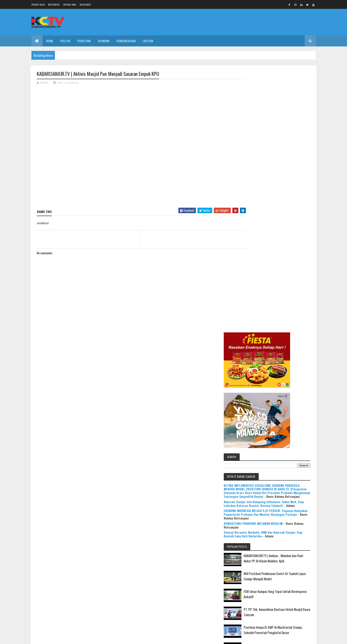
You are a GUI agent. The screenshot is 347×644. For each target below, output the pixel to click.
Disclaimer (85, 5)
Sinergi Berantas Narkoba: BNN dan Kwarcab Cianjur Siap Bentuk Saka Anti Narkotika (278, 282)
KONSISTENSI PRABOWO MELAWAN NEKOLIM (277, 271)
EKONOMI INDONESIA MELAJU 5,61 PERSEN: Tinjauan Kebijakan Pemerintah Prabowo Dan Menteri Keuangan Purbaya (278, 259)
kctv (60, 83)
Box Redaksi (54, 5)
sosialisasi (72, 83)
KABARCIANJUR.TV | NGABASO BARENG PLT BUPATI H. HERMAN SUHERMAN (287, 428)
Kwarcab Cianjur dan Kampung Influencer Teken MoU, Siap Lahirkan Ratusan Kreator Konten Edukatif (277, 246)
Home (50, 41)
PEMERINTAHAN (126, 41)
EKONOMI (104, 41)
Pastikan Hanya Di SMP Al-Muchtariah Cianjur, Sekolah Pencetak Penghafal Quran (285, 390)
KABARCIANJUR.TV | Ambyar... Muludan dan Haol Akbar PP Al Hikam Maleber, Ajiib (286, 313)
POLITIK (65, 41)
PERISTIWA (84, 41)
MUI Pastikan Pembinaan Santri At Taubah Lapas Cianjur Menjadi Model (288, 333)
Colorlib (54, 638)
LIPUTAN (148, 41)
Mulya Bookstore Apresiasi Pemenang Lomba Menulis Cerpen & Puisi (289, 449)
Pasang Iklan (38, 5)
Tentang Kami (70, 5)
